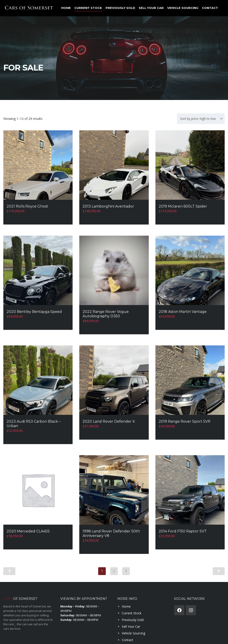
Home (66, 8)
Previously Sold (120, 8)
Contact (210, 8)
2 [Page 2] (114, 557)
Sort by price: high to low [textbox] (198, 119)
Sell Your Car (151, 8)
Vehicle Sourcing (183, 8)
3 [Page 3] (126, 557)
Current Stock (88, 8)
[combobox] (201, 119)
